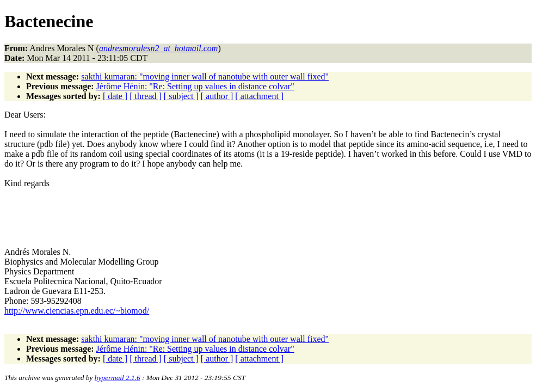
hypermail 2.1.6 (118, 378)
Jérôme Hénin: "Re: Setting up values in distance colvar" (195, 86)
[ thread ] (146, 96)
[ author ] (217, 96)
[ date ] (115, 96)
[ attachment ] (259, 96)
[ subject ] (181, 96)
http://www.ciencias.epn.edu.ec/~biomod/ (77, 311)
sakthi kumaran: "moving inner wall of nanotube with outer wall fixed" (205, 76)
